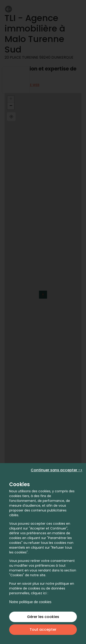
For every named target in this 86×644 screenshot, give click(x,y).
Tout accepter (43, 630)
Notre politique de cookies (30, 602)
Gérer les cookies (43, 617)
